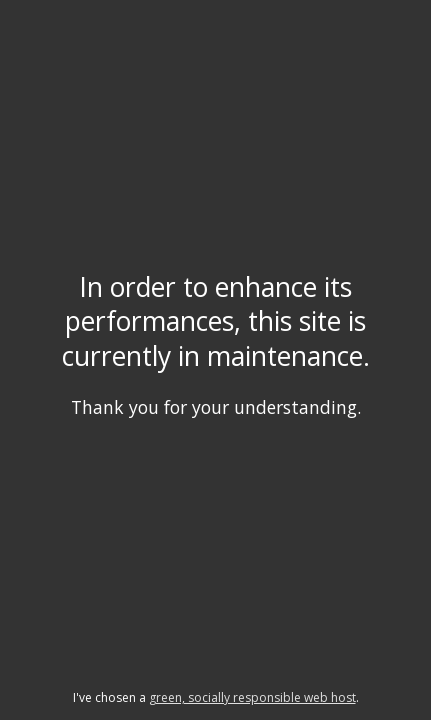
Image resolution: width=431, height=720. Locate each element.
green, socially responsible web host (252, 697)
